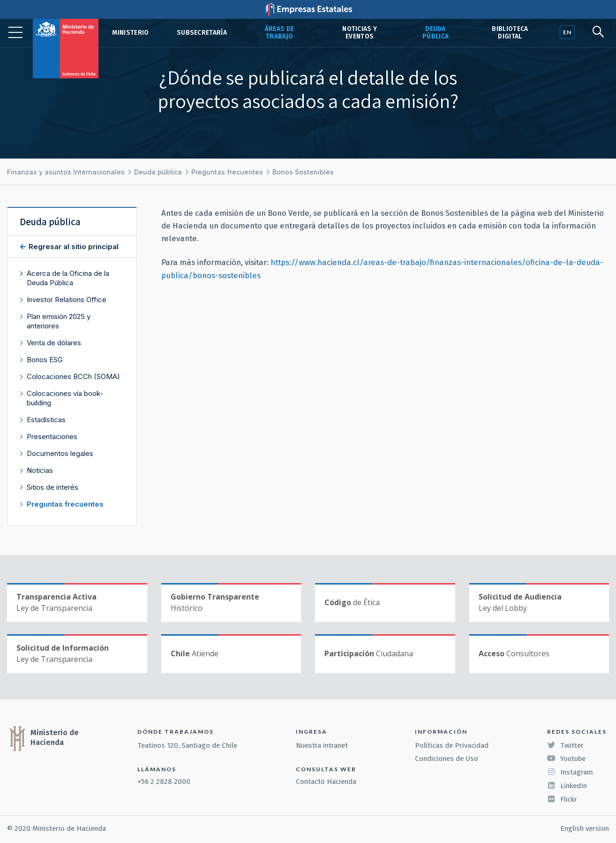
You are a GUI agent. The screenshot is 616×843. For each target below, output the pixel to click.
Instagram (570, 772)
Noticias (40, 470)
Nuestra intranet (322, 745)
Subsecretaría (202, 33)
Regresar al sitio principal (73, 247)
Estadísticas (46, 420)
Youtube (566, 759)
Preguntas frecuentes (227, 172)
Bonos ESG (45, 360)
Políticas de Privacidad (452, 745)
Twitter (565, 745)
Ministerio (130, 33)
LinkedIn (567, 786)
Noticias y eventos (360, 33)
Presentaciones (52, 437)
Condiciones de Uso (447, 759)
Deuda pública (436, 33)
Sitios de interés (53, 487)
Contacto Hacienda (326, 782)
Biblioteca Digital (510, 33)
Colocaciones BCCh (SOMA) (73, 376)
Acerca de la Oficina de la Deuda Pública (68, 278)
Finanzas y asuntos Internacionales (66, 172)
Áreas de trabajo (280, 33)
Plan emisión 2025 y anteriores (59, 321)
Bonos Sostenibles (303, 172)
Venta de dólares (54, 343)
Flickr (562, 799)
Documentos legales (60, 453)
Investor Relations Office (67, 300)
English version (585, 828)
